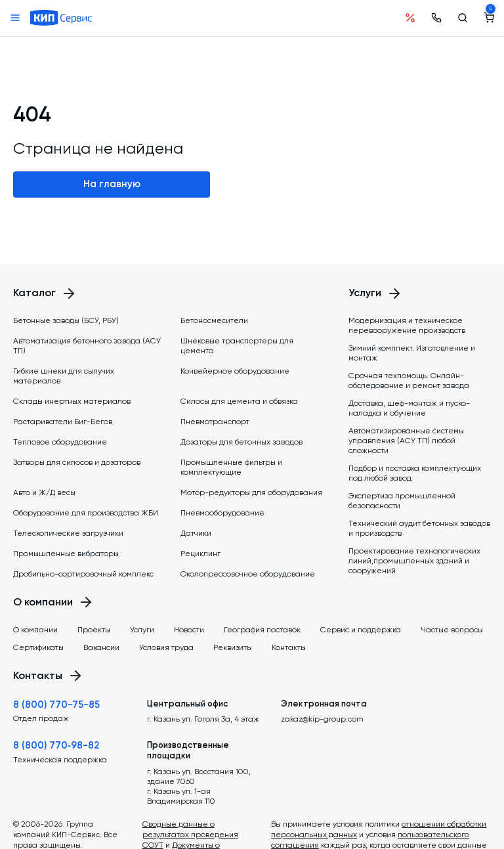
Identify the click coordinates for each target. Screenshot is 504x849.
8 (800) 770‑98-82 (56, 745)
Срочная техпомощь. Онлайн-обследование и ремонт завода (409, 381)
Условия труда (166, 647)
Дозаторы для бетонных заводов (241, 442)
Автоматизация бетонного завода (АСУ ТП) (87, 346)
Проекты (94, 630)
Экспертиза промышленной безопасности (402, 501)
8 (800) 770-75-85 (56, 705)
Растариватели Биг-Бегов (63, 422)
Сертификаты (38, 647)
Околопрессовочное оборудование (248, 574)
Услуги (142, 630)
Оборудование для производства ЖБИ (86, 513)
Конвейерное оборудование (235, 371)
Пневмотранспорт (215, 422)
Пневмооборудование (222, 513)
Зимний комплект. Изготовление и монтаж (412, 353)
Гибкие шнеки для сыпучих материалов (64, 376)
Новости (189, 630)
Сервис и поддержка (361, 630)
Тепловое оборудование (60, 442)
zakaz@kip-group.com (322, 719)
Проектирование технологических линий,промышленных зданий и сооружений (414, 561)
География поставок (262, 630)
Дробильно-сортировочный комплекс (83, 574)
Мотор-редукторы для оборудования (251, 492)
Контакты (289, 647)
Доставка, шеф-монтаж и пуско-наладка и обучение (409, 408)
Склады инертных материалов (72, 401)
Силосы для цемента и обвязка (239, 401)
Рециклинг (200, 554)
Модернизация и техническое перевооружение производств (407, 325)
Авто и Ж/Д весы (44, 492)
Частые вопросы (452, 630)
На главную (112, 184)
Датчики (196, 533)
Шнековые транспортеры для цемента (237, 346)
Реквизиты (233, 647)
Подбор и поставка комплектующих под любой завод (415, 473)
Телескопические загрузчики (68, 533)
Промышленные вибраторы (66, 554)
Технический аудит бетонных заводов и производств (419, 528)
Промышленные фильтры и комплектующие (231, 467)
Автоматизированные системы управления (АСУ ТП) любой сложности (406, 441)
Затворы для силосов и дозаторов (77, 462)
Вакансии (101, 647)
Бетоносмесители (214, 320)
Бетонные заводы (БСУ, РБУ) (66, 320)
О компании (35, 630)
